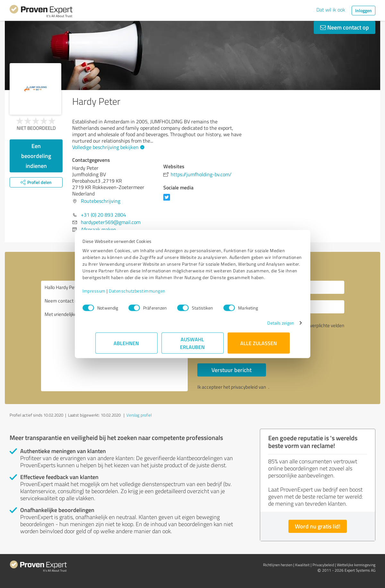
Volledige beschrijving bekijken (107, 147)
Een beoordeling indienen (36, 156)
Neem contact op (345, 27)
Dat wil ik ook (331, 10)
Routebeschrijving (101, 201)
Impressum (107, 294)
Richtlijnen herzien (278, 565)
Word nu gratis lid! (318, 526)
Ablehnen (127, 346)
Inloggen (364, 10)
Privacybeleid (323, 565)
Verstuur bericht (231, 370)
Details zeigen (268, 326)
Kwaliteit (302, 565)
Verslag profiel (139, 415)
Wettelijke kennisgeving (356, 565)
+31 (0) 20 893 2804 (103, 215)
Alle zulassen (259, 346)
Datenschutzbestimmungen (150, 294)
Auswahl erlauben (193, 346)
